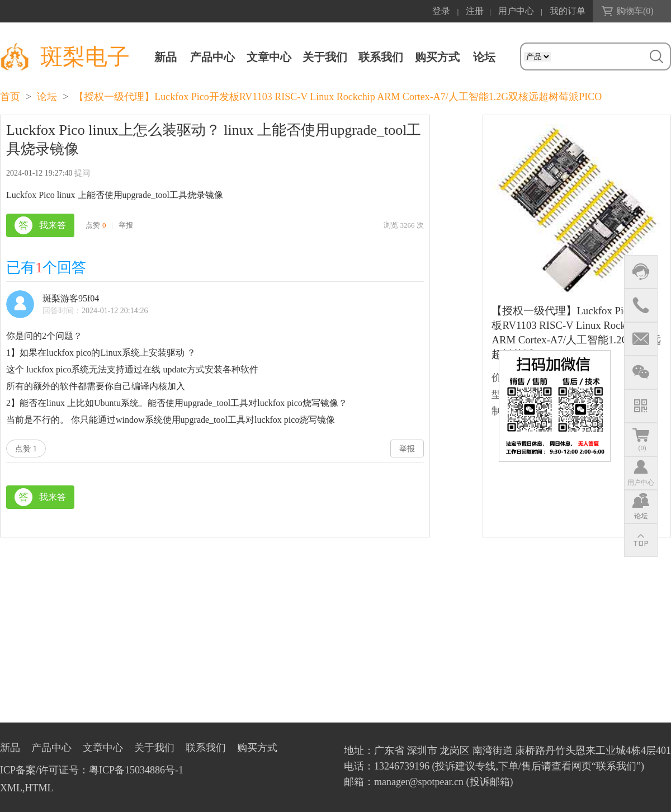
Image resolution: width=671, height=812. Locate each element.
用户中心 (516, 11)
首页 (10, 97)
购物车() (635, 11)
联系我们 (381, 57)
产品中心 (212, 57)
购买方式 (437, 57)
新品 (166, 57)
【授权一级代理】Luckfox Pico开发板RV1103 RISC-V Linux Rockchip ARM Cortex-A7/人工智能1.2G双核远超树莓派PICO (338, 97)
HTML (39, 788)
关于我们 (325, 57)
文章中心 (269, 57)
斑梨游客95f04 (71, 298)
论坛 (47, 97)
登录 (441, 11)
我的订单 (568, 11)
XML (11, 788)
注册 (475, 11)
